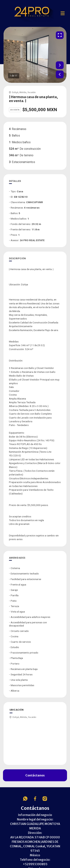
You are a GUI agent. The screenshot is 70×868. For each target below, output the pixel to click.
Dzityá (15, 92)
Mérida (23, 92)
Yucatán (32, 92)
